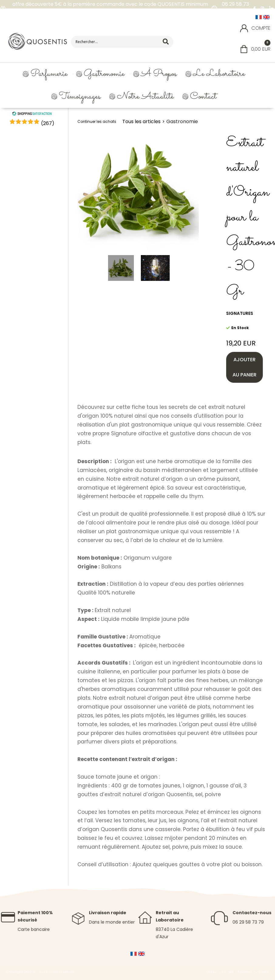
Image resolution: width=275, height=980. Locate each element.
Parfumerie (49, 74)
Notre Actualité (145, 97)
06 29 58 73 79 (248, 922)
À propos (159, 74)
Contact (203, 97)
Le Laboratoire (219, 74)
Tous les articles (141, 121)
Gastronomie (104, 74)
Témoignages (80, 97)
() (48, 123)
